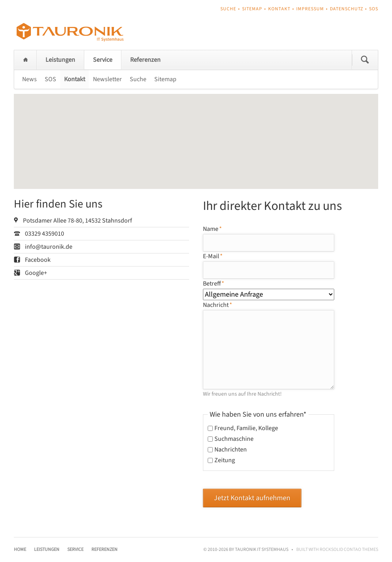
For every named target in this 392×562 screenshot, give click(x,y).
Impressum (310, 9)
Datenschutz (347, 9)
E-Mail (216, 256)
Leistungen (60, 60)
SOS (374, 9)
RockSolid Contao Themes (349, 550)
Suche (228, 9)
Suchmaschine (234, 439)
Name (216, 229)
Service (103, 60)
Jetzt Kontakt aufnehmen (252, 498)
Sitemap (252, 9)
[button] (192, 132)
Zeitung (225, 460)
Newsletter (107, 79)
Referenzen (145, 60)
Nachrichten (231, 450)
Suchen (365, 60)
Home (25, 60)
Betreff (216, 283)
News (29, 79)
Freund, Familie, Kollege (246, 428)
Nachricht (218, 305)
